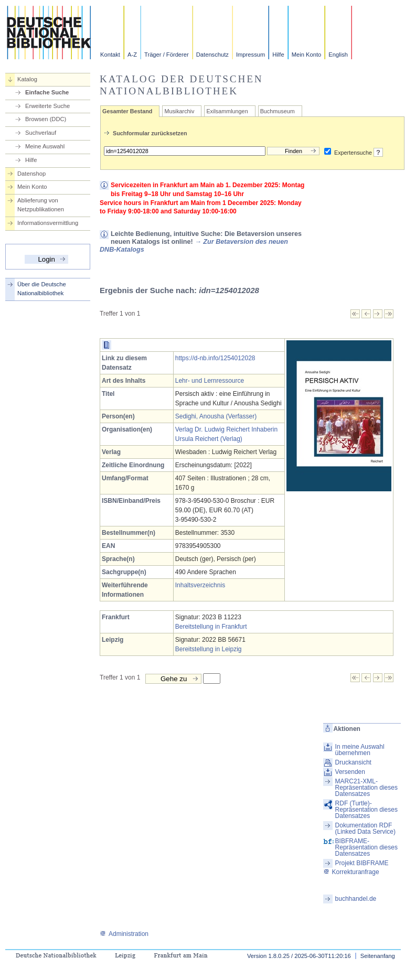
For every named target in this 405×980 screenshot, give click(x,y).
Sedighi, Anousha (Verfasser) (216, 416)
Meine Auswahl (45, 146)
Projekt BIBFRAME (362, 863)
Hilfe (278, 55)
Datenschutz (212, 55)
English (338, 55)
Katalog (27, 79)
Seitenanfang (378, 956)
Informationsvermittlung (48, 223)
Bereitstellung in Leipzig (209, 649)
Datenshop (31, 174)
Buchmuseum (278, 111)
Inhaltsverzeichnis (200, 585)
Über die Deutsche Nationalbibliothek (42, 289)
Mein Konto (307, 55)
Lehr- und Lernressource (210, 381)
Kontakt (110, 55)
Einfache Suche (47, 92)
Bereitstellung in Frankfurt (211, 627)
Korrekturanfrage (351, 872)
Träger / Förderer (167, 55)
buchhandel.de (356, 899)
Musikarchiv (179, 111)
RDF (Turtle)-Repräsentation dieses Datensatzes (366, 810)
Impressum (251, 55)
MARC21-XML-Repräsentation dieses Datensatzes (366, 788)
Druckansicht (353, 762)
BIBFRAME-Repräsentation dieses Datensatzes (366, 847)
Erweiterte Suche (47, 106)
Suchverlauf (41, 133)
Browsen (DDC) (46, 119)
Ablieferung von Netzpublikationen (41, 205)
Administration (124, 934)
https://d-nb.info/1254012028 (215, 358)
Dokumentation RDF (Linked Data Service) (365, 828)
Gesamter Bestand (127, 111)
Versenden (350, 772)
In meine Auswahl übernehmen (360, 750)
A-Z (132, 55)
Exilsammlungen (227, 111)
